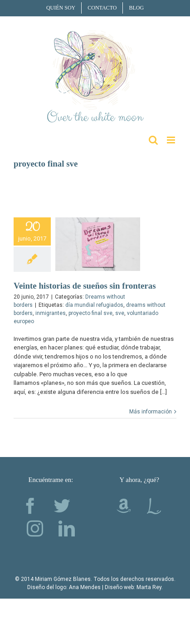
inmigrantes (51, 313)
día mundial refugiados (94, 305)
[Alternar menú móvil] (172, 140)
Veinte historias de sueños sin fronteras (85, 286)
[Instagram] (35, 529)
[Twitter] (62, 506)
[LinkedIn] (67, 529)
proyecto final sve (90, 313)
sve (120, 313)
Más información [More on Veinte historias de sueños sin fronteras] (151, 412)
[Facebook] (30, 506)
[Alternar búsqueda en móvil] (153, 140)
